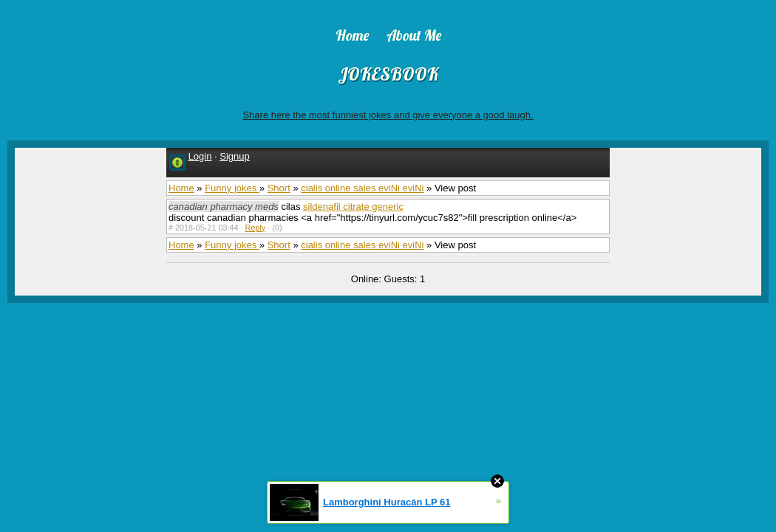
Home (181, 188)
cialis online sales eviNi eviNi (362, 188)
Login (200, 156)
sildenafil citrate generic (353, 207)
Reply (256, 228)
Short (279, 188)
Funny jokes (232, 188)
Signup (234, 156)
